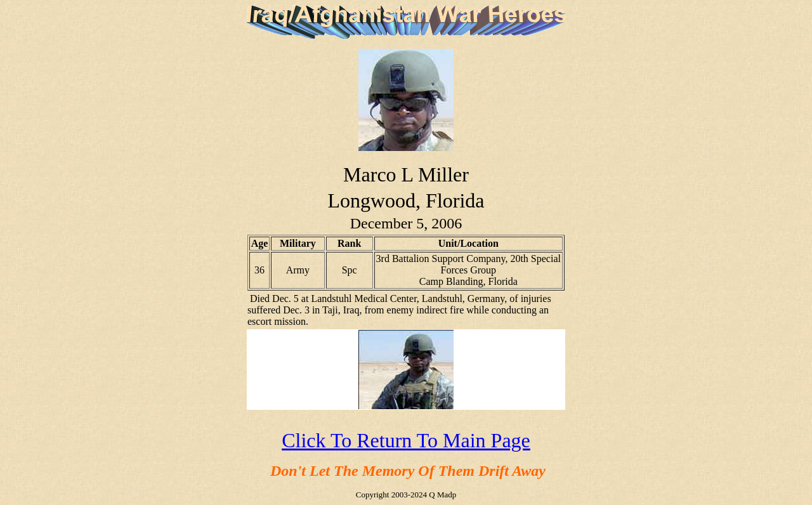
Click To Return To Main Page (406, 440)
